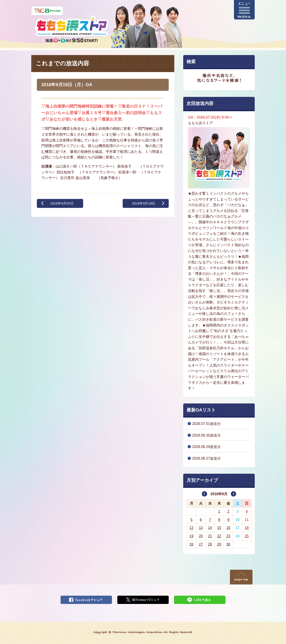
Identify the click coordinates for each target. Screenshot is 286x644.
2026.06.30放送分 (206, 435)
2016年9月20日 (62, 203)
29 (219, 544)
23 (228, 536)
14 (210, 528)
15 (219, 528)
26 (191, 544)
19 (191, 536)
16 (228, 528)
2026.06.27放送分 (206, 458)
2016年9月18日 (144, 203)
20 (201, 536)
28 (210, 544)
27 (201, 544)
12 (191, 528)
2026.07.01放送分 (206, 424)
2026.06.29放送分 (206, 447)
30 (228, 544)
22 (219, 536)
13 (201, 528)
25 (247, 536)
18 (247, 528)
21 (210, 536)
